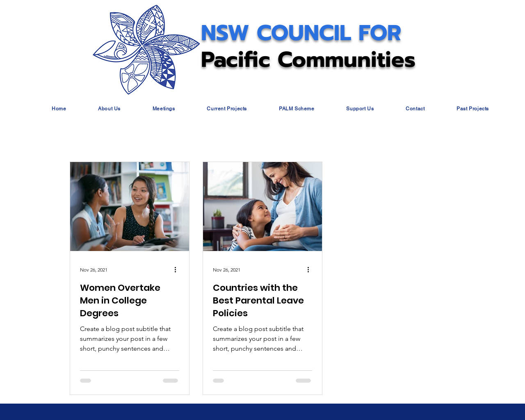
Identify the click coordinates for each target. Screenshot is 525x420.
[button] (109, 109)
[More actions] (178, 269)
